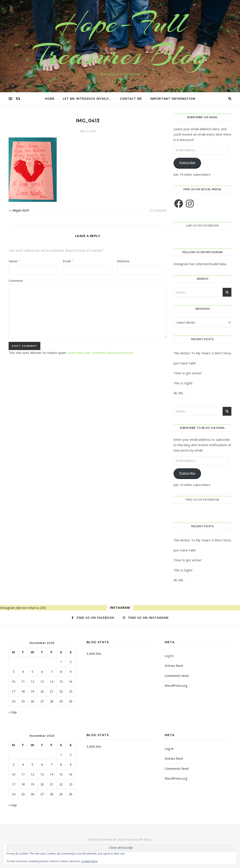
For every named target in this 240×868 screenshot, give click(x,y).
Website (123, 261)
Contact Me (131, 99)
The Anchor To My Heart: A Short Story (202, 353)
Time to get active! (187, 373)
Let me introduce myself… (87, 99)
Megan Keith (21, 210)
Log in (169, 656)
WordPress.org (176, 685)
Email (68, 261)
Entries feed (174, 666)
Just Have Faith (185, 363)
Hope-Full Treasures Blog (120, 39)
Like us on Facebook (203, 226)
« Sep (13, 712)
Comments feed (177, 676)
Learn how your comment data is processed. (101, 353)
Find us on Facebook (202, 500)
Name (14, 261)
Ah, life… (179, 393)
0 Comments (158, 210)
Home (50, 99)
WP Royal (145, 839)
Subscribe (187, 163)
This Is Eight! (183, 383)
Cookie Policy (89, 861)
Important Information (173, 99)
